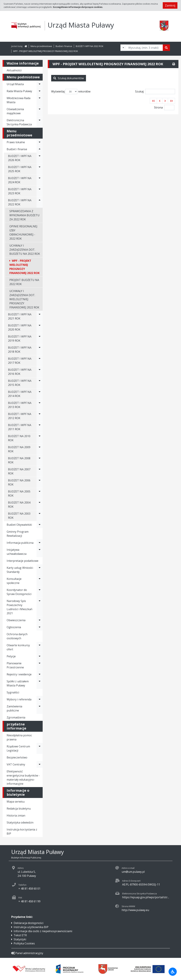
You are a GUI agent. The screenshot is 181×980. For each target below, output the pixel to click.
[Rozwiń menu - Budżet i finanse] (40, 149)
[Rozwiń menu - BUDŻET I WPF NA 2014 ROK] (40, 394)
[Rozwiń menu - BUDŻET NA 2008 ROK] (40, 460)
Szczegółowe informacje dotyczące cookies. (78, 7)
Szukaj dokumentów (69, 78)
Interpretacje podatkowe (23, 561)
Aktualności (14, 70)
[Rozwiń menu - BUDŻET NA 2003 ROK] (40, 516)
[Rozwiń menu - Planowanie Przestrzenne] (40, 665)
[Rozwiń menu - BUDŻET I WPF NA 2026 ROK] (40, 158)
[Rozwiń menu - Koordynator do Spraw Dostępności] (40, 592)
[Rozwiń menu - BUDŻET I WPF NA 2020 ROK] (40, 327)
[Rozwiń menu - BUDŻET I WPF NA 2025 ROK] (40, 169)
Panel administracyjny (27, 953)
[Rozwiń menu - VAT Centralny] (40, 764)
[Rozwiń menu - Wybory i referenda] (40, 699)
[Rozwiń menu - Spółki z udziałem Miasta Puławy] (40, 683)
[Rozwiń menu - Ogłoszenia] (40, 627)
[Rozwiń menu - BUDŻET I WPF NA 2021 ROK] (40, 316)
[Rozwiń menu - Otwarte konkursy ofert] (40, 647)
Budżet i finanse (64, 46)
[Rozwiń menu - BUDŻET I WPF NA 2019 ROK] (40, 339)
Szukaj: (155, 92)
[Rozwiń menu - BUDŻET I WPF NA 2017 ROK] (40, 361)
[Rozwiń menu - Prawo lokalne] (40, 142)
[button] (153, 101)
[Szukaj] (166, 48)
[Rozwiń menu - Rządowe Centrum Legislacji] (40, 748)
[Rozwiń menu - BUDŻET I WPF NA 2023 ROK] (40, 191)
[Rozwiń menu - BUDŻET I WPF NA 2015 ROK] (40, 383)
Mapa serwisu (16, 802)
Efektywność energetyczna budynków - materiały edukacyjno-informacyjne (23, 778)
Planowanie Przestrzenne (15, 665)
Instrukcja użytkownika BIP (31, 927)
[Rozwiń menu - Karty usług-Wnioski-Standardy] (40, 570)
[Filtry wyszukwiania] (123, 48)
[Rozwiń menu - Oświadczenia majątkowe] (40, 111)
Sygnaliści (13, 692)
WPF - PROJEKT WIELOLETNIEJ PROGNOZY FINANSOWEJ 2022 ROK (45, 51)
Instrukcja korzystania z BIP (22, 832)
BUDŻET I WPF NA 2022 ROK (89, 46)
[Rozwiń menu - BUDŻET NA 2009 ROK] (40, 449)
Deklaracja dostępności (28, 923)
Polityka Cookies (24, 943)
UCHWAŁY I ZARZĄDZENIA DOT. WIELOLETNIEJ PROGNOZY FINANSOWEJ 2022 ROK (24, 299)
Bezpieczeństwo (17, 757)
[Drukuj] (174, 64)
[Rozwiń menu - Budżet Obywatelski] (40, 525)
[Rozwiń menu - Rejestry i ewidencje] (40, 674)
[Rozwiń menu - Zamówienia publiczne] (40, 708)
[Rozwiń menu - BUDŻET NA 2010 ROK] (40, 438)
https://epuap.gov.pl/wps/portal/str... (146, 897)
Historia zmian (16, 816)
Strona (158, 107)
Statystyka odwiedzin (20, 822)
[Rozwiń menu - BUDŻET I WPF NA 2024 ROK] (40, 180)
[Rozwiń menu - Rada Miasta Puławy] (40, 91)
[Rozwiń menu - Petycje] (40, 656)
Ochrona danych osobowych (17, 636)
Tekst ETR (20, 935)
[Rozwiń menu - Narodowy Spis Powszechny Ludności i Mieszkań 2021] (40, 607)
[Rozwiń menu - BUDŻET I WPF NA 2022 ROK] (40, 202)
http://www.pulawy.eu (135, 910)
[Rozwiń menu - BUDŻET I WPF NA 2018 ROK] (40, 350)
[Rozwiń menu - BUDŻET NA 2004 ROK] (40, 505)
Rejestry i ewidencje (19, 674)
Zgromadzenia (16, 717)
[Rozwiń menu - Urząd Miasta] (40, 84)
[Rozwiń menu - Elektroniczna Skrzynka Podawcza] (40, 122)
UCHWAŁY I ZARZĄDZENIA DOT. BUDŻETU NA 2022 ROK (25, 250)
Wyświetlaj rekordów (71, 92)
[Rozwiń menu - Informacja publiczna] (40, 543)
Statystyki (20, 939)
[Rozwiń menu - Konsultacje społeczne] (40, 581)
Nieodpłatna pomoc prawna (19, 737)
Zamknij (170, 5)
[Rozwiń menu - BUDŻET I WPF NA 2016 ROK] (40, 372)
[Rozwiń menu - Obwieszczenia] (40, 620)
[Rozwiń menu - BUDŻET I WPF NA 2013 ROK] (40, 405)
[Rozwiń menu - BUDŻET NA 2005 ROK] (40, 493)
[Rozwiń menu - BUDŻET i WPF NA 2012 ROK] (40, 416)
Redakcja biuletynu (19, 809)
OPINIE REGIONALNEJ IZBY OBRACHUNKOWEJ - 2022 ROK (23, 232)
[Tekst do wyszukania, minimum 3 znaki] (144, 48)
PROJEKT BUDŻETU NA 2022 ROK (24, 282)
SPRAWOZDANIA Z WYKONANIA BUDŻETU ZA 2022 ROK (24, 215)
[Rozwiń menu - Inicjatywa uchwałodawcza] (40, 552)
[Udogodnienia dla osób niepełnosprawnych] (173, 972)
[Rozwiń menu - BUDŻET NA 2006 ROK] (40, 482)
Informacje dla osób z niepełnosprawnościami (43, 931)
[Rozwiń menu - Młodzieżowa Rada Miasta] (40, 100)
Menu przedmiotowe (41, 46)
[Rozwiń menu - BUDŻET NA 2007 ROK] (40, 471)
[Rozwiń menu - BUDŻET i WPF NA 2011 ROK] (40, 427)
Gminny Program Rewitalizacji (18, 534)
